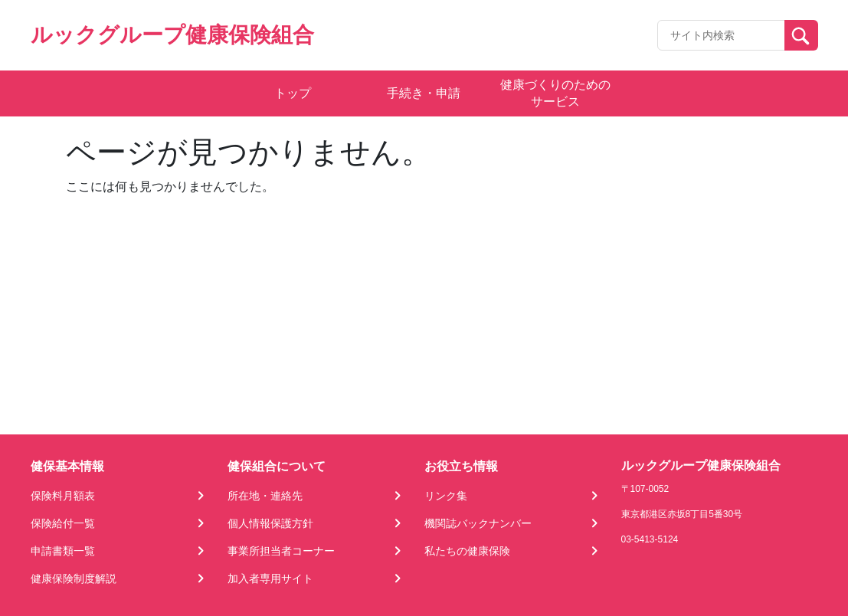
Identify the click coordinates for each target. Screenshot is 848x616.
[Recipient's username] (721, 35)
